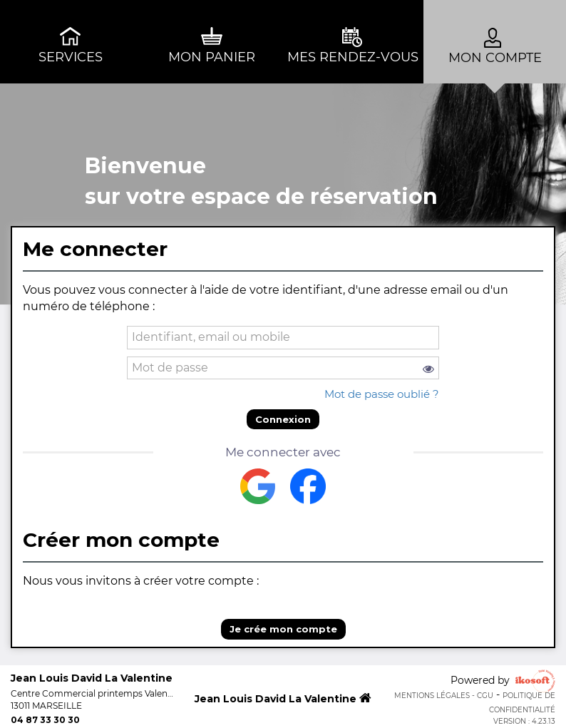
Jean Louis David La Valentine (283, 699)
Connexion (283, 419)
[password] (283, 368)
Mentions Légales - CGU (444, 696)
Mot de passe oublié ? (382, 394)
